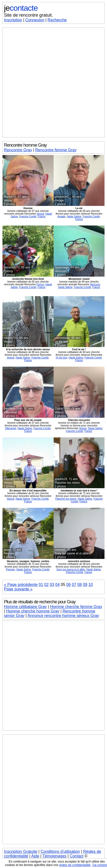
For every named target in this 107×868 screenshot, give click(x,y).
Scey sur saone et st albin (71, 569)
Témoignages (54, 856)
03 (52, 585)
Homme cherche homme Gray (33, 611)
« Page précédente (21, 585)
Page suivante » (18, 589)
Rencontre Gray (18, 150)
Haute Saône (74, 216)
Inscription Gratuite (21, 852)
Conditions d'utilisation (60, 852)
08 (79, 585)
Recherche (57, 20)
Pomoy (40, 284)
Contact (77, 856)
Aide (35, 856)
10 (91, 585)
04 (58, 585)
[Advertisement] (53, 82)
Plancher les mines (66, 499)
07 (74, 585)
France (42, 216)
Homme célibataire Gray (25, 607)
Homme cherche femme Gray (76, 607)
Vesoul (40, 214)
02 (46, 585)
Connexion (35, 20)
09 (85, 585)
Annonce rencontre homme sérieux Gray (63, 616)
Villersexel (10, 428)
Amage (62, 216)
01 (41, 585)
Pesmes (10, 569)
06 (69, 585)
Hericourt (95, 284)
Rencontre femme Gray (56, 150)
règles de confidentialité (75, 865)
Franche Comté (28, 216)
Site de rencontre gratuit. (28, 15)
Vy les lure (61, 358)
